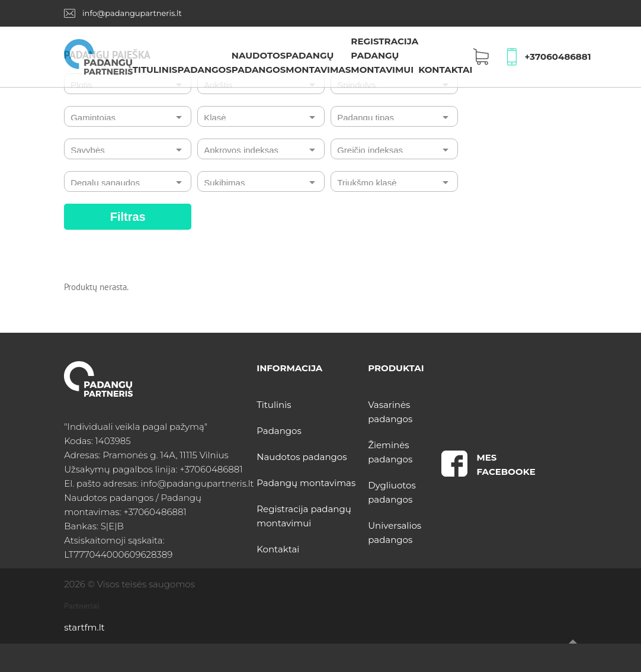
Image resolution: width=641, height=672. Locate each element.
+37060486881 (558, 57)
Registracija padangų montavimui (384, 55)
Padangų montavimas (306, 483)
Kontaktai (445, 70)
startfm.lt (84, 627)
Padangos (204, 70)
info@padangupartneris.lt (132, 13)
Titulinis (155, 70)
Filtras (128, 217)
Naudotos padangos (302, 457)
